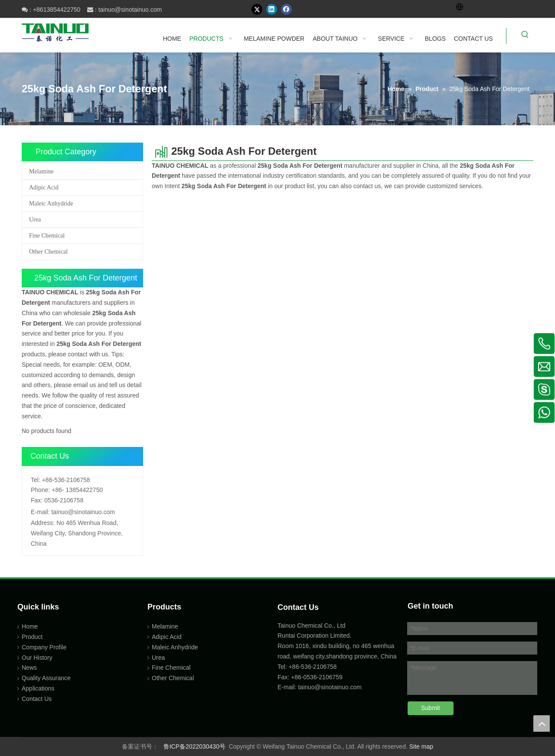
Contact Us (37, 699)
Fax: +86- (291, 677)
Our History (37, 658)
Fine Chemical (47, 236)
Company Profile (44, 647)
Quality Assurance (46, 678)
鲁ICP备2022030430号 (194, 746)
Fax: (37, 500)
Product (32, 637)
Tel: (36, 480)
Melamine (41, 171)
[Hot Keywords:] (525, 36)
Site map (421, 746)
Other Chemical (48, 252)
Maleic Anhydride (51, 204)
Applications (38, 688)
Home (30, 626)
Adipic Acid (44, 187)
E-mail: (40, 512)
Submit (431, 708)
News (29, 668)
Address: (43, 523)
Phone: (40, 490)
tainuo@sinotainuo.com (130, 10)
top (542, 723)
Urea (35, 220)
